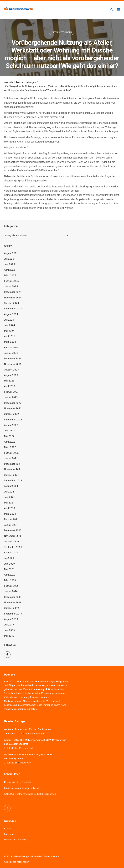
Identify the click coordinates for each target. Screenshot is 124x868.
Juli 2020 (9, 558)
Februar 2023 (11, 392)
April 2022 (10, 442)
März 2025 (10, 275)
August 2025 (11, 253)
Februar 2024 (11, 348)
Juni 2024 (9, 325)
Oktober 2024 (11, 303)
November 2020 (13, 536)
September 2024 (13, 309)
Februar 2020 (11, 586)
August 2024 (11, 314)
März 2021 (10, 514)
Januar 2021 (11, 525)
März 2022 (10, 447)
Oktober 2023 (11, 370)
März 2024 (10, 342)
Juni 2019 (9, 630)
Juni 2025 (9, 264)
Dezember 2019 (13, 597)
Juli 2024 (9, 320)
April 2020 (10, 575)
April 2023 (10, 386)
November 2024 (13, 298)
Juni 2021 (9, 497)
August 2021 (11, 486)
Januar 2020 (11, 591)
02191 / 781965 (22, 783)
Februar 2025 (11, 281)
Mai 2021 (9, 503)
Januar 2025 (11, 286)
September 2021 (13, 481)
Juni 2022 (9, 431)
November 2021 (13, 469)
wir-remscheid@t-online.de (26, 788)
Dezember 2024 (13, 292)
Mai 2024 (9, 331)
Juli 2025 (9, 259)
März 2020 (10, 580)
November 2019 (13, 603)
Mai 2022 (9, 436)
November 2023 (13, 364)
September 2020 (13, 547)
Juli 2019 (9, 625)
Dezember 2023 (13, 359)
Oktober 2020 (11, 542)
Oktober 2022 (11, 414)
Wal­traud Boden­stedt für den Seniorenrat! (28, 729)
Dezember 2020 (13, 530)
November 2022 (13, 408)
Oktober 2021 (11, 475)
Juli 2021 (9, 492)
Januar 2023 (11, 397)
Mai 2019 (9, 636)
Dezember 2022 (13, 403)
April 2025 (10, 270)
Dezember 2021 (13, 464)
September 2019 (13, 614)
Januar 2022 (11, 458)
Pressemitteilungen (62, 32)
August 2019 (11, 619)
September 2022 (13, 420)
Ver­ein (60, 685)
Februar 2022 (11, 453)
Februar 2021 (11, 519)
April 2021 (10, 508)
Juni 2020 (9, 564)
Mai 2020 (9, 569)
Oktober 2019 (11, 608)
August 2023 (11, 375)
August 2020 (11, 553)
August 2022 (11, 425)
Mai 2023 (9, 381)
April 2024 (10, 336)
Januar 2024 (11, 353)
